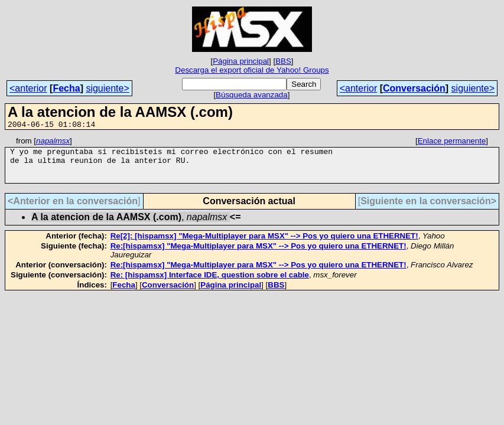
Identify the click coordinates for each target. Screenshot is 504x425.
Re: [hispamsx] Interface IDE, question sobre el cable (210, 284)
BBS (283, 61)
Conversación (414, 88)
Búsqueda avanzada (252, 95)
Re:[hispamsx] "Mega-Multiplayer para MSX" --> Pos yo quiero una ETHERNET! (258, 255)
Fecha (66, 88)
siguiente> (107, 88)
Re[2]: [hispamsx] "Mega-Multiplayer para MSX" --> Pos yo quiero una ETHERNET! (264, 245)
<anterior (28, 88)
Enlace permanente (452, 143)
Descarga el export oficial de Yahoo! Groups (252, 70)
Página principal (241, 61)
